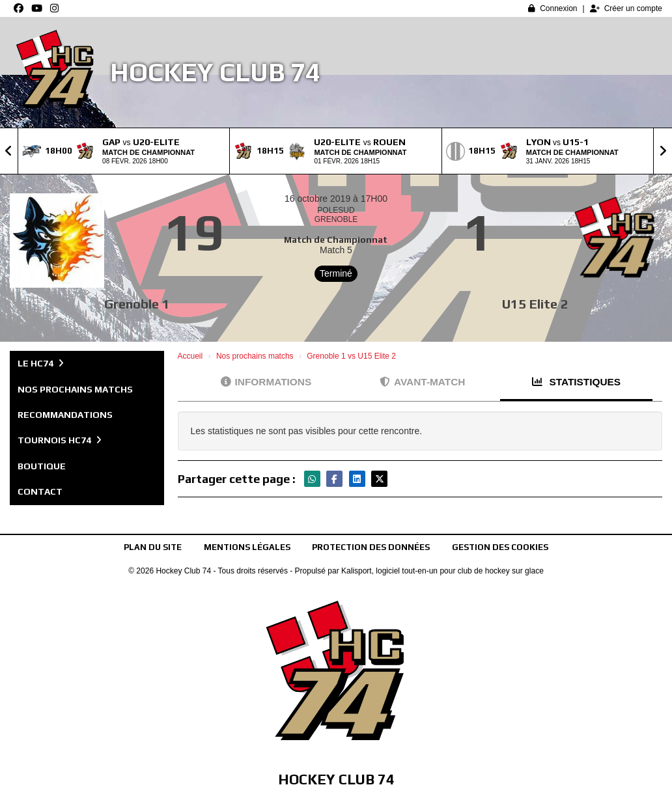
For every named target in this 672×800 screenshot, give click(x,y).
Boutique (42, 466)
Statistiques (576, 382)
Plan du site (153, 547)
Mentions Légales (247, 547)
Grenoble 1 (137, 304)
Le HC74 (41, 363)
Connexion (553, 8)
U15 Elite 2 (535, 304)
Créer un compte (626, 8)
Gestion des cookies (500, 547)
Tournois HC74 (60, 440)
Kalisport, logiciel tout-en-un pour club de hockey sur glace (442, 571)
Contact (40, 491)
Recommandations (65, 415)
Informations (266, 382)
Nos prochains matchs (75, 389)
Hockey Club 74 (215, 72)
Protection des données (371, 547)
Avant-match (422, 382)
